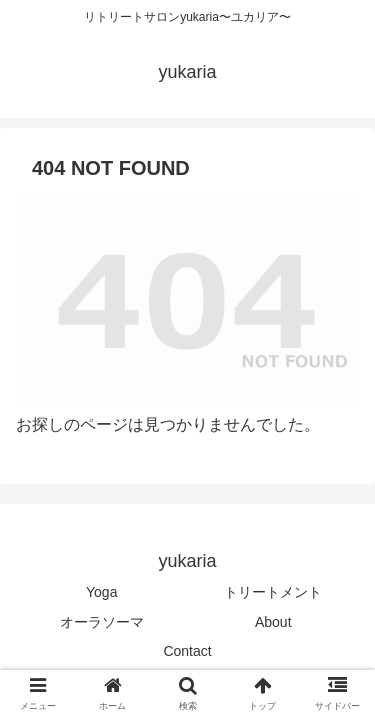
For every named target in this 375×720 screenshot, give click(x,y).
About (273, 622)
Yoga (101, 592)
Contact (187, 651)
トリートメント (273, 592)
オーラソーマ (102, 622)
